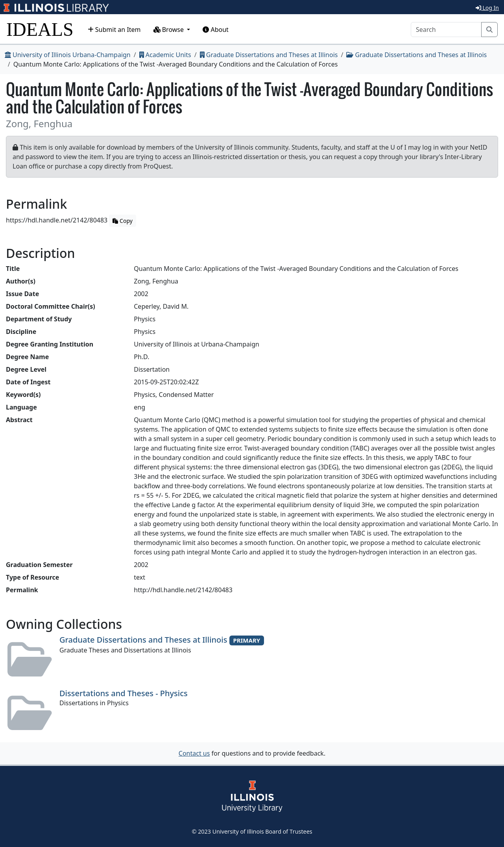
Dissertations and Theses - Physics (124, 693)
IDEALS (40, 29)
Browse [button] (170, 30)
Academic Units (165, 55)
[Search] (446, 30)
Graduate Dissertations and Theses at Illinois (269, 55)
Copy (122, 221)
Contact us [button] (194, 753)
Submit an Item (114, 30)
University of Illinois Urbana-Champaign (68, 55)
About (216, 30)
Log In (487, 8)
